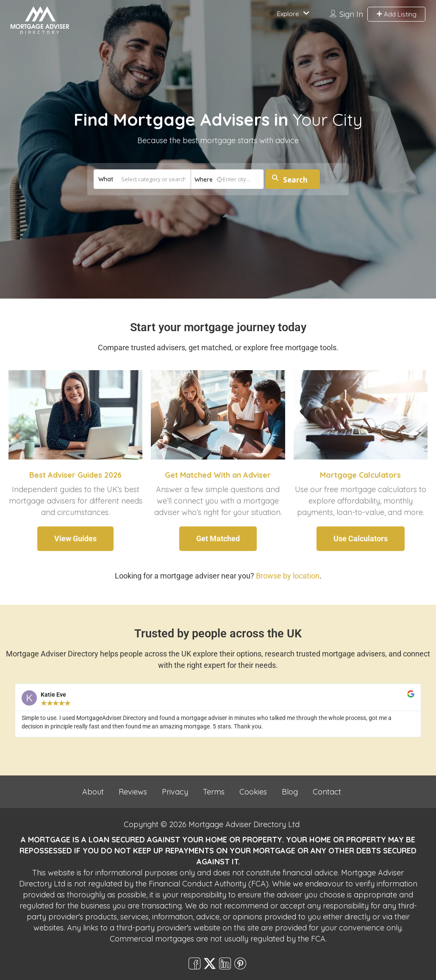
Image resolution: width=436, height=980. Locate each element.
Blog (290, 792)
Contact (327, 792)
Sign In (351, 14)
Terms (214, 792)
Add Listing (396, 14)
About (93, 792)
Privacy (175, 792)
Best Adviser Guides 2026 (75, 475)
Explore (288, 14)
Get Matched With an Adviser (218, 475)
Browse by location (288, 576)
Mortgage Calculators (360, 475)
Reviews (133, 792)
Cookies (253, 792)
